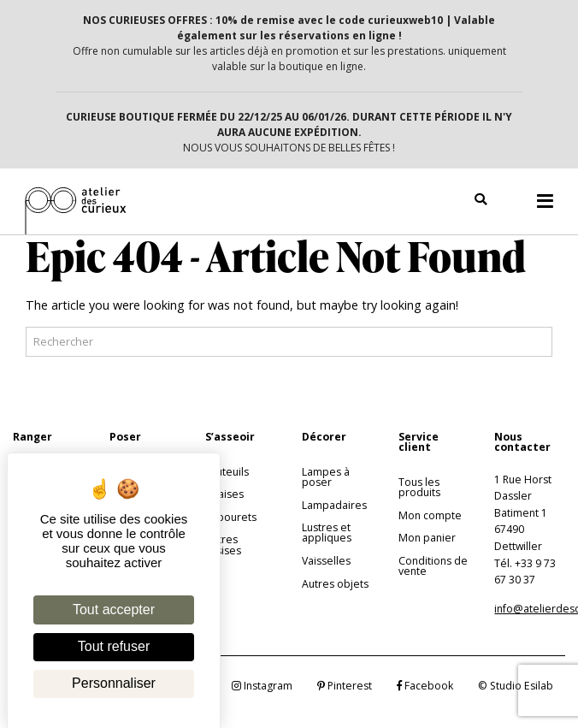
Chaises (224, 494)
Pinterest (345, 686)
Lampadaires (334, 505)
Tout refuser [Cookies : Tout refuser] (114, 646)
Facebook (425, 686)
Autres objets (335, 584)
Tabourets (231, 517)
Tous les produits (419, 487)
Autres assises (223, 545)
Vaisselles (326, 561)
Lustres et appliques (327, 533)
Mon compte (430, 515)
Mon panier (427, 538)
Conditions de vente (433, 566)
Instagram (262, 686)
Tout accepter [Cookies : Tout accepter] (114, 610)
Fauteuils (227, 472)
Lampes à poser (326, 477)
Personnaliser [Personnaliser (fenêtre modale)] (114, 683)
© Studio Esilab (516, 686)
